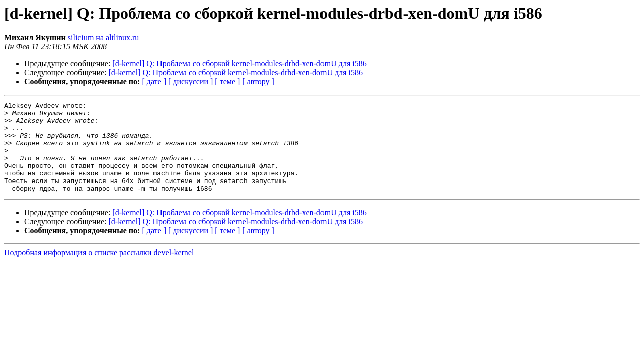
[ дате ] (154, 82)
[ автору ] (258, 82)
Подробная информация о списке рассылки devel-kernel (99, 271)
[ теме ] (227, 82)
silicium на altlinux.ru (103, 37)
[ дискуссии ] (190, 82)
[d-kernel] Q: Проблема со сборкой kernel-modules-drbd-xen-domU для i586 (239, 64)
